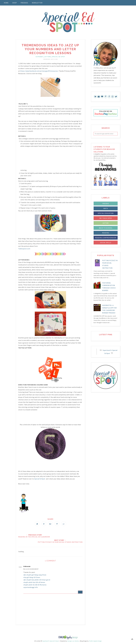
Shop (15, 3)
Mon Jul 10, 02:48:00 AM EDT (31, 569)
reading (106, 233)
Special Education (106, 213)
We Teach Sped (106, 218)
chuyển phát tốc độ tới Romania (35, 585)
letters (48, 57)
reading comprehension (106, 238)
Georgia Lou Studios (73, 641)
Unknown (27, 567)
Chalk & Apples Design (95, 641)
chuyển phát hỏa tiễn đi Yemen (34, 583)
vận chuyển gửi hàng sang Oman (35, 575)
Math (106, 208)
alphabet (40, 57)
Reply (80, 592)
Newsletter (37, 3)
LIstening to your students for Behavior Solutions (104, 149)
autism (106, 223)
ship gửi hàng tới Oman (32, 578)
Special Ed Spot (58, 57)
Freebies (24, 3)
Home (6, 3)
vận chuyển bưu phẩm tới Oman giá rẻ (37, 580)
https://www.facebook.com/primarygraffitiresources (39, 71)
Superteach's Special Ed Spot (51, 641)
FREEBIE (106, 204)
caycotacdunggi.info (31, 588)
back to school (106, 228)
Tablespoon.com (24, 249)
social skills (106, 243)
